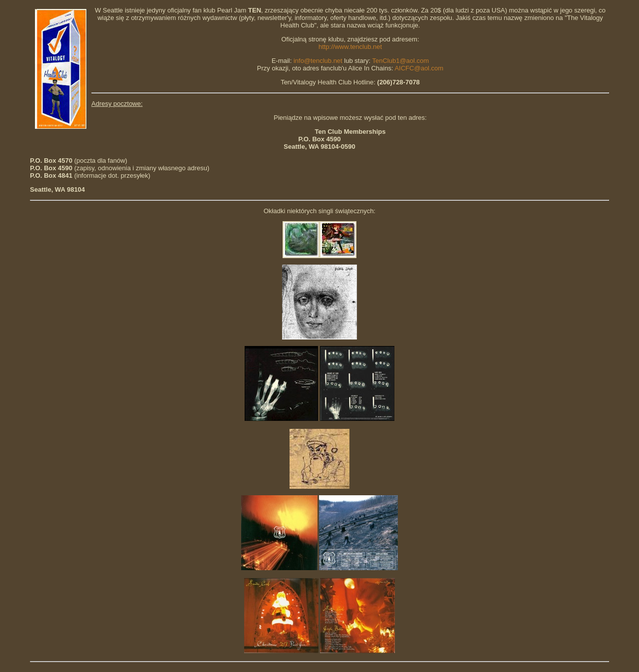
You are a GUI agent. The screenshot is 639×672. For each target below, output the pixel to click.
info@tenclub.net (318, 61)
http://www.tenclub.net (350, 47)
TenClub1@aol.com (400, 61)
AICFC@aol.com (419, 68)
